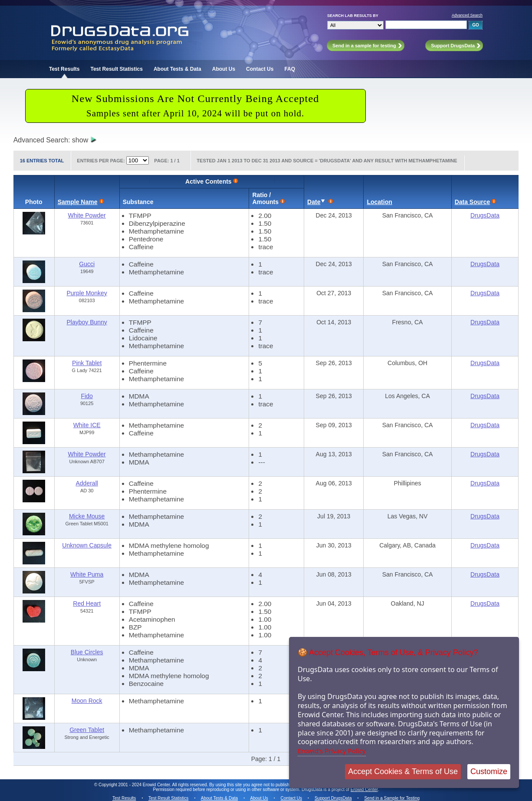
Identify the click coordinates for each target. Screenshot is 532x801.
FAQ (290, 69)
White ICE (87, 425)
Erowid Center (364, 789)
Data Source (473, 202)
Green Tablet (87, 730)
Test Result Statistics (116, 69)
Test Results (64, 69)
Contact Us (260, 69)
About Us (224, 69)
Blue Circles (87, 652)
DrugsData (485, 215)
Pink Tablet (87, 363)
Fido (87, 396)
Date (314, 202)
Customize (489, 771)
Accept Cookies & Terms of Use (403, 771)
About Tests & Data (177, 69)
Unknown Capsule (87, 545)
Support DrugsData (333, 798)
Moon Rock (87, 701)
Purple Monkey (87, 293)
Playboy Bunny (87, 322)
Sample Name (78, 202)
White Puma (87, 574)
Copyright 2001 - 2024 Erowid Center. (135, 785)
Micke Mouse (87, 516)
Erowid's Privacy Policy (332, 751)
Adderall (87, 483)
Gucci (87, 264)
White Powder (87, 215)
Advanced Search (467, 15)
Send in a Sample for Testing (392, 798)
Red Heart (87, 603)
